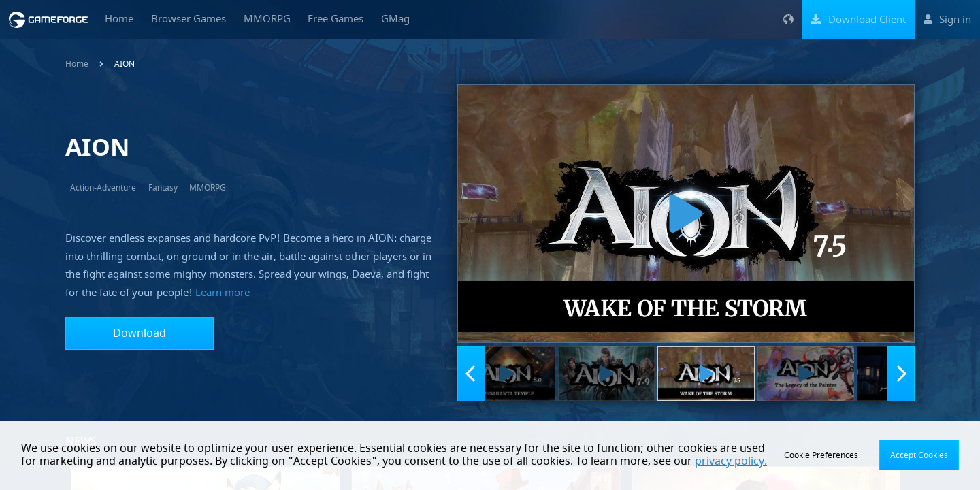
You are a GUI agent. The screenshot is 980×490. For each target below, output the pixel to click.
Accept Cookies (919, 455)
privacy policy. (731, 461)
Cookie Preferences (821, 455)
